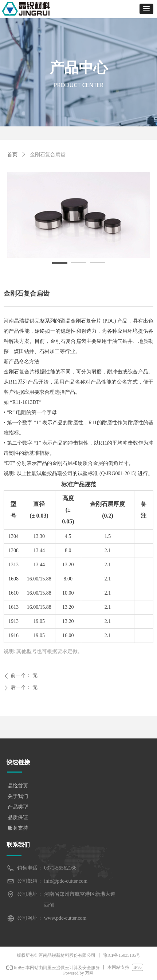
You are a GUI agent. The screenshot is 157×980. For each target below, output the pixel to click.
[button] (146, 9)
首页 (12, 155)
